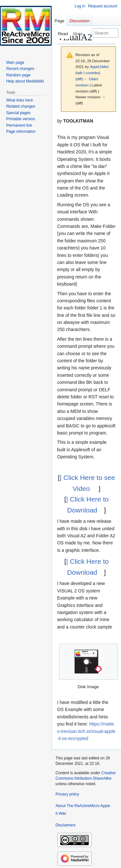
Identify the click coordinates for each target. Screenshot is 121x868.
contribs (92, 73)
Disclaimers (66, 825)
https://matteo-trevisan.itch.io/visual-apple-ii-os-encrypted (86, 731)
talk (80, 73)
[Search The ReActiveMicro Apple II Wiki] (106, 33)
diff (79, 79)
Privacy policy (67, 794)
